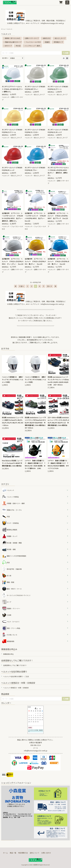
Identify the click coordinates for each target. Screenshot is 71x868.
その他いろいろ (10, 635)
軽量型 (47, 42)
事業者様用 (8, 641)
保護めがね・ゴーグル (12, 510)
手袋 (6, 516)
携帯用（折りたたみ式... (12, 38)
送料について (35, 853)
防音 (6, 562)
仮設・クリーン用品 (11, 628)
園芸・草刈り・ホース (12, 589)
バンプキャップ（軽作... (32, 46)
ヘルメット (6, 97)
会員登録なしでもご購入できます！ (15, 665)
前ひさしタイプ (59, 38)
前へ (22, 286)
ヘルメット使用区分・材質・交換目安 (16, 688)
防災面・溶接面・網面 (12, 543)
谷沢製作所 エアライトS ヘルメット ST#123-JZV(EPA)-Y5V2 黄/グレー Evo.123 (35, 261)
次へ (49, 286)
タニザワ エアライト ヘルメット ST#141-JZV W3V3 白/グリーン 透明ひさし (13, 89)
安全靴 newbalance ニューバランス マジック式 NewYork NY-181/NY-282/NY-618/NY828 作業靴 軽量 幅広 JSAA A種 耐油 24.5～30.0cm (35, 423)
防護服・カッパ (10, 536)
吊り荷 (7, 576)
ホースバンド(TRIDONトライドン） (17, 595)
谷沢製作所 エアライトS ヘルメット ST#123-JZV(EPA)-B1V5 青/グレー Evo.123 (58, 261)
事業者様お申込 (8, 654)
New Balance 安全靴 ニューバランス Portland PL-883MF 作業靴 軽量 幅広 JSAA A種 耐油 (12, 463)
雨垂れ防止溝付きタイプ (12, 42)
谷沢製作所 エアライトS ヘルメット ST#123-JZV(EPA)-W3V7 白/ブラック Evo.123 (58, 216)
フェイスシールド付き (33, 42)
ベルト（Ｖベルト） (11, 622)
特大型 (18, 46)
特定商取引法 (23, 853)
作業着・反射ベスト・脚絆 (13, 503)
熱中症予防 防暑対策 (12, 569)
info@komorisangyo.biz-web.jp (52, 23)
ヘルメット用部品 (10, 497)
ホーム (3, 29)
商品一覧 (13, 853)
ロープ (7, 602)
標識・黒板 (8, 582)
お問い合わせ (46, 853)
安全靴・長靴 (9, 549)
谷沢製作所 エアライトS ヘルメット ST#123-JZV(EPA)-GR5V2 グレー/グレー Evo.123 (13, 261)
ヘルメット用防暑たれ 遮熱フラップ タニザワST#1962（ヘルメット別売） (13, 380)
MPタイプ (8, 46)
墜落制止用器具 (10, 530)
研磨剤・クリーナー (11, 608)
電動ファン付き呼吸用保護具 (14, 556)
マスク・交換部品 (13, 523)
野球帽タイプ (58, 42)
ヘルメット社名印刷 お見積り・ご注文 (16, 676)
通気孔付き (46, 38)
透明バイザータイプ (31, 38)
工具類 (7, 615)
